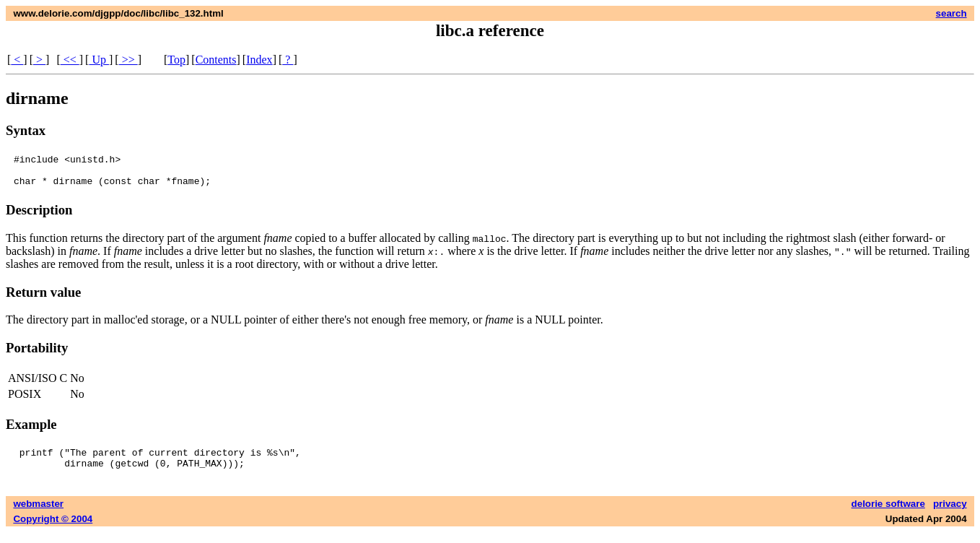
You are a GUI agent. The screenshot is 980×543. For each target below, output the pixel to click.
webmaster (38, 514)
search (951, 13)
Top (176, 60)
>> (128, 60)
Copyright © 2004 (53, 530)
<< (70, 60)
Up (99, 60)
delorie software (888, 514)
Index (259, 60)
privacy (950, 514)
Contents (216, 60)
